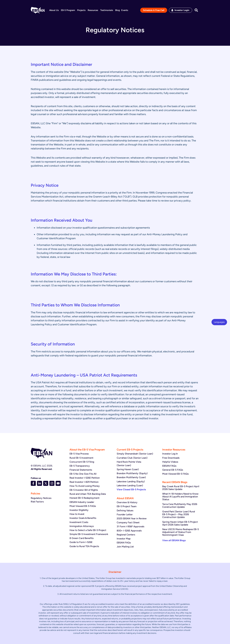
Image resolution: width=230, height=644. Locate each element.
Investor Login (182, 10)
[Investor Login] (172, 10)
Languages (219, 322)
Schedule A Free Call (154, 10)
